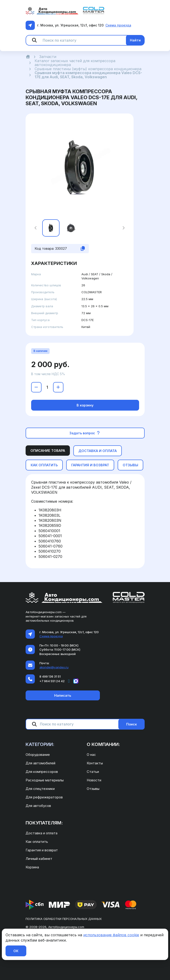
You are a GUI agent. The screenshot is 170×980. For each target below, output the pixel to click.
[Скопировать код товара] (83, 249)
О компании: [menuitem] (103, 744)
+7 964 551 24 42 (52, 681)
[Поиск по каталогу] (86, 40)
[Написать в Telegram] (69, 681)
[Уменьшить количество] (36, 387)
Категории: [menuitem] (40, 744)
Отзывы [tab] (130, 465)
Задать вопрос (85, 433)
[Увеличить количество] (58, 387)
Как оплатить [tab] (44, 465)
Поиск (131, 724)
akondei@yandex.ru (54, 667)
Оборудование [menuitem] (38, 755)
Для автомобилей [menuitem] (40, 763)
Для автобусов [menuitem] (38, 806)
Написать (63, 695)
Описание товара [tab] (48, 451)
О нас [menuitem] (91, 755)
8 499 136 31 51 (50, 676)
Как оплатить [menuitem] (37, 842)
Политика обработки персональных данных (64, 919)
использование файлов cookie (111, 935)
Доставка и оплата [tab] (98, 451)
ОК (16, 951)
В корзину (85, 405)
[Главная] (28, 57)
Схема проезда (118, 25)
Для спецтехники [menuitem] (40, 789)
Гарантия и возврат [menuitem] (42, 850)
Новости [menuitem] (94, 780)
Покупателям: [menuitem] (44, 823)
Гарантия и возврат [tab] (90, 465)
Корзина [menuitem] (32, 867)
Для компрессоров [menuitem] (42, 772)
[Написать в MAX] (76, 681)
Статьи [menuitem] (93, 772)
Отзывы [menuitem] (93, 789)
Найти (135, 40)
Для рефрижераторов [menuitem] (44, 797)
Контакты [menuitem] (95, 763)
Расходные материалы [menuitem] (45, 780)
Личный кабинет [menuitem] (39, 859)
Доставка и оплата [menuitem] (42, 833)
